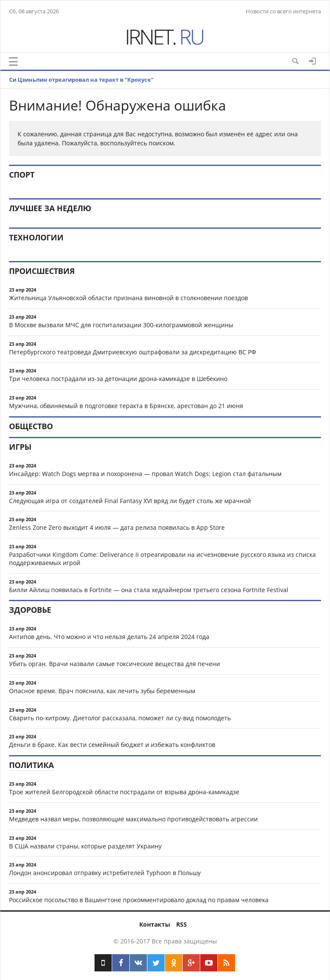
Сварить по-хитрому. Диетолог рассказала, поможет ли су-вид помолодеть (120, 718)
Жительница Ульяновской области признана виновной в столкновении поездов (128, 298)
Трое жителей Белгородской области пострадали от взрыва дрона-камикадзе (124, 792)
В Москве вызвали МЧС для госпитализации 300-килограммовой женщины (121, 325)
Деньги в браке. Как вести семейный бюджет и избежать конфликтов (112, 745)
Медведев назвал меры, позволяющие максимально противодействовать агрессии (133, 819)
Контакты (155, 924)
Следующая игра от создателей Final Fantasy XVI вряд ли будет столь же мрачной (130, 501)
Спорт (22, 175)
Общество (31, 426)
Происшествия (42, 271)
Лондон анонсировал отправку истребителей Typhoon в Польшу (105, 873)
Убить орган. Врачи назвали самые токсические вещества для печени (115, 664)
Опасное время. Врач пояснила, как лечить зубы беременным (102, 691)
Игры (20, 447)
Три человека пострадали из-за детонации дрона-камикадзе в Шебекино (118, 379)
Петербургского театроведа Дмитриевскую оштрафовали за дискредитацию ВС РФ (133, 352)
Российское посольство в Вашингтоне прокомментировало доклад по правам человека (139, 900)
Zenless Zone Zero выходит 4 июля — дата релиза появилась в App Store (117, 527)
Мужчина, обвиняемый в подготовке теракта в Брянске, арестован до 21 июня (126, 406)
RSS (182, 924)
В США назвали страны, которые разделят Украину (85, 846)
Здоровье (30, 610)
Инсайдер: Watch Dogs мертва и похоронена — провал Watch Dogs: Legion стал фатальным (145, 474)
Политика (31, 765)
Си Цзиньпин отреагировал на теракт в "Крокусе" (81, 80)
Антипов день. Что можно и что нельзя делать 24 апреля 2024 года (109, 637)
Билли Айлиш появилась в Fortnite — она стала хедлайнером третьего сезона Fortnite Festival (149, 590)
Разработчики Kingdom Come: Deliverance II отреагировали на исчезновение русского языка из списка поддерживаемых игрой (162, 559)
